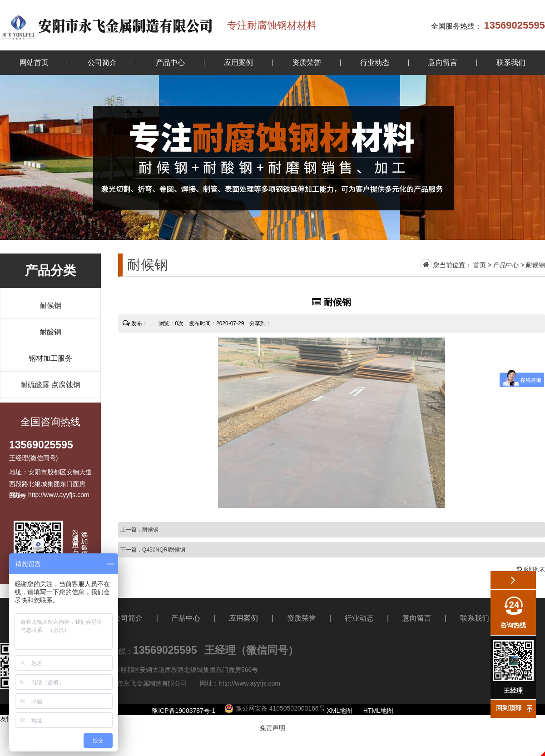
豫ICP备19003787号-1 (183, 711)
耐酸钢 (50, 332)
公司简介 (102, 62)
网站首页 (34, 62)
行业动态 (375, 62)
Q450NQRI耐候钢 (164, 550)
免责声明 (272, 728)
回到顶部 (509, 708)
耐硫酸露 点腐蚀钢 (50, 385)
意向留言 (443, 62)
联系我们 (511, 62)
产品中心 (170, 62)
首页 (480, 265)
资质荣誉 (307, 62)
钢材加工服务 (50, 358)
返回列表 (531, 569)
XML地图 (340, 711)
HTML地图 (378, 711)
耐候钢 (50, 306)
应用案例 (238, 62)
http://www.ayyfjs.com (250, 683)
